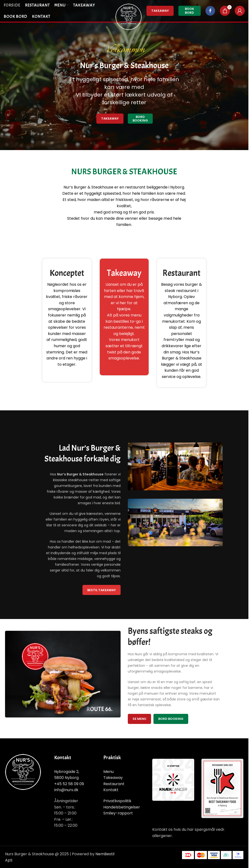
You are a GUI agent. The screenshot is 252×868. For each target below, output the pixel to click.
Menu (108, 772)
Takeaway (110, 118)
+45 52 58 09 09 (69, 784)
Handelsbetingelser (122, 807)
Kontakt (111, 790)
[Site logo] (129, 16)
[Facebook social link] (210, 11)
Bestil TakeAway (102, 590)
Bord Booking (140, 119)
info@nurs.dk (66, 790)
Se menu (139, 719)
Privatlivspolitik (117, 801)
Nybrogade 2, (67, 772)
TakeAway (160, 11)
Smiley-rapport (118, 813)
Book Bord (190, 11)
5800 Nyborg (66, 778)
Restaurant (114, 784)
